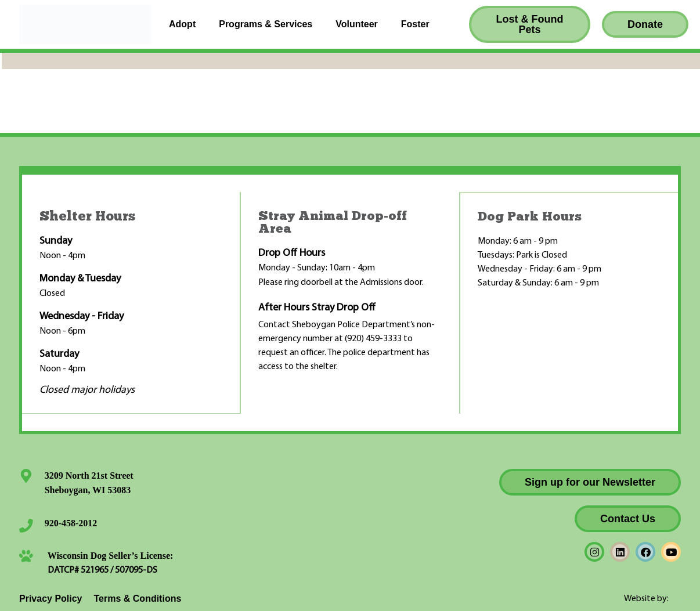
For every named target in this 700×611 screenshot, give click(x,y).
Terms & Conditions (138, 598)
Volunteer (357, 24)
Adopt (182, 24)
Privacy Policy (51, 598)
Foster (415, 24)
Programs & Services (266, 24)
